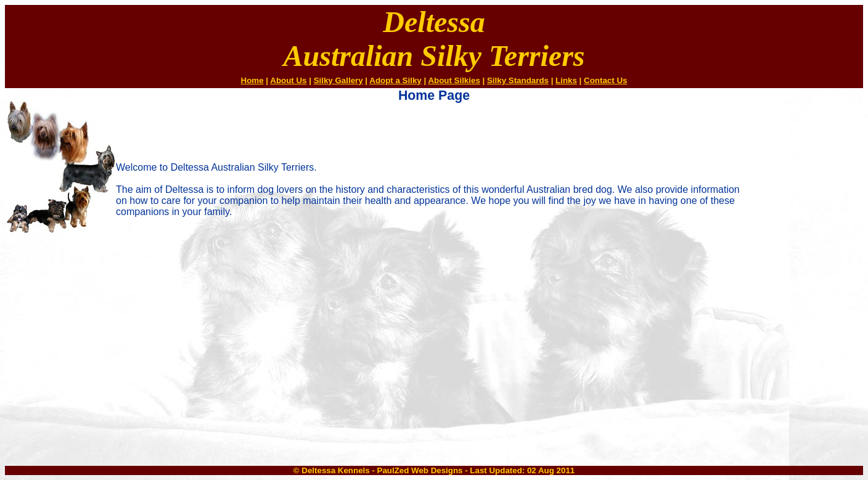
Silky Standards (518, 80)
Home (252, 80)
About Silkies (454, 80)
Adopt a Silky (395, 80)
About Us (288, 80)
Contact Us (605, 80)
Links (566, 80)
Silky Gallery (338, 80)
